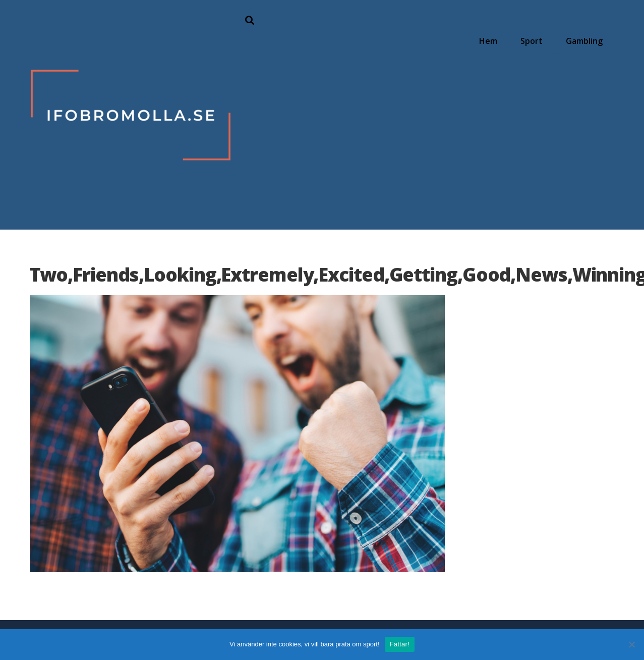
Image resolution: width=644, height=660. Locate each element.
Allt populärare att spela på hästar (555, 71)
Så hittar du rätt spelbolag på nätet (556, 82)
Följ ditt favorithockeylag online (493, 62)
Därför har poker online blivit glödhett (560, 59)
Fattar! (400, 644)
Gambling (585, 39)
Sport (534, 39)
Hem (491, 39)
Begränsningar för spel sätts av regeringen (556, 96)
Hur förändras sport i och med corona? (502, 91)
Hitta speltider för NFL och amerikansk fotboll (504, 78)
